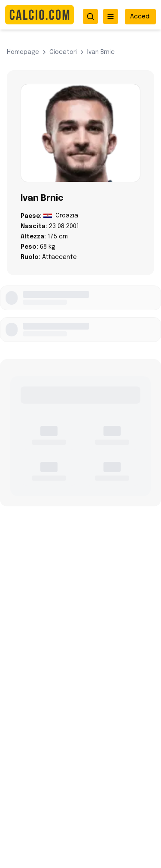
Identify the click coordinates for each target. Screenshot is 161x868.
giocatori (63, 52)
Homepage (23, 52)
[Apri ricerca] (90, 16)
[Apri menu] (111, 16)
